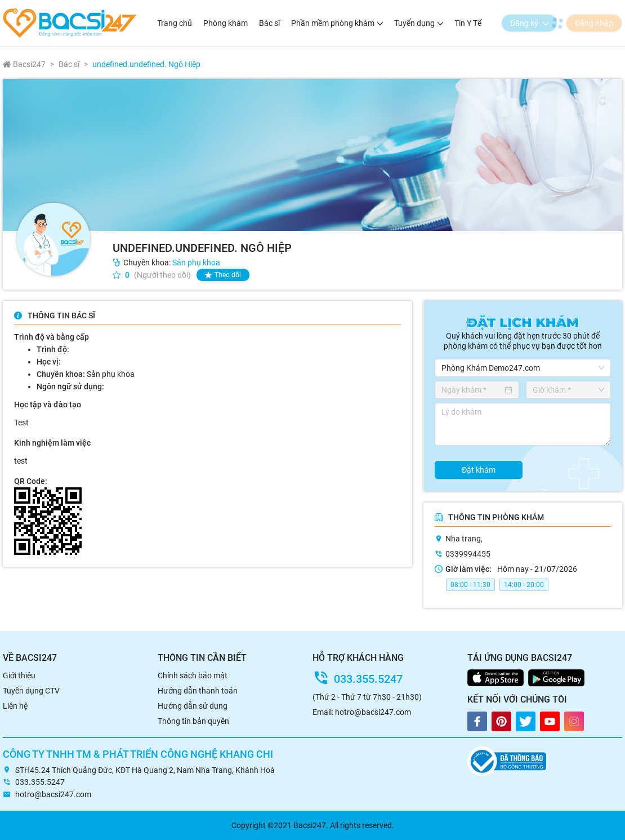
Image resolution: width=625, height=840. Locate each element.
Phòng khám (226, 23)
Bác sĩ (269, 23)
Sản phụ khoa (196, 263)
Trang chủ (175, 23)
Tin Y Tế (468, 23)
